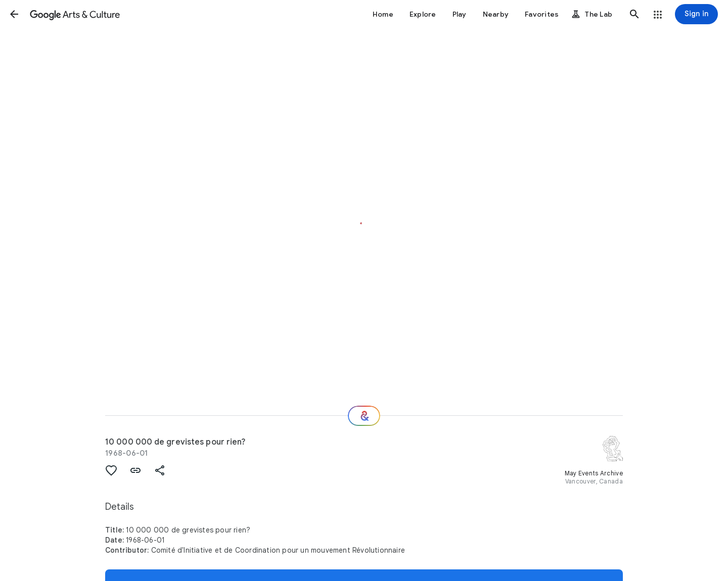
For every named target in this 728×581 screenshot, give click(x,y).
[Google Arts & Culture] (75, 14)
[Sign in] (696, 14)
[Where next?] (364, 416)
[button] (14, 14)
